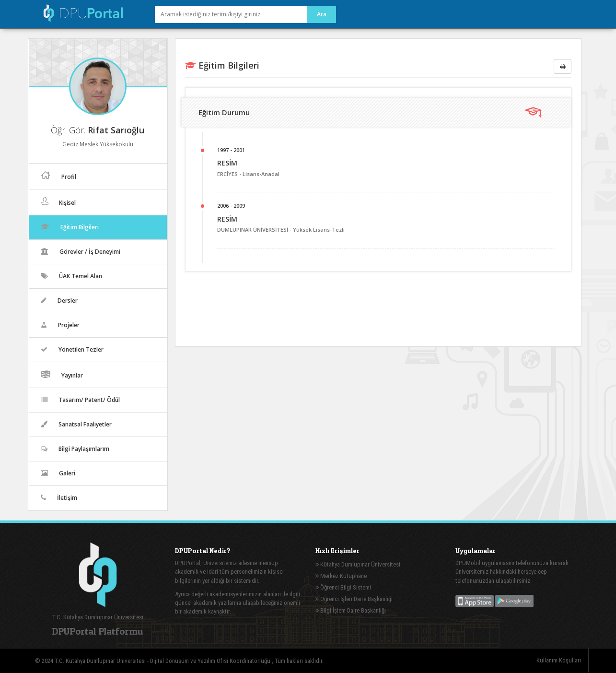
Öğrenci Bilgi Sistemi (343, 587)
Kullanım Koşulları (559, 660)
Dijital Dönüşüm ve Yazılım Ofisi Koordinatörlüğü (211, 661)
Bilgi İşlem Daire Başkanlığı (351, 610)
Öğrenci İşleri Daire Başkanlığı (354, 599)
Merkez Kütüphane (341, 576)
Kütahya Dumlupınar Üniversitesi (358, 564)
